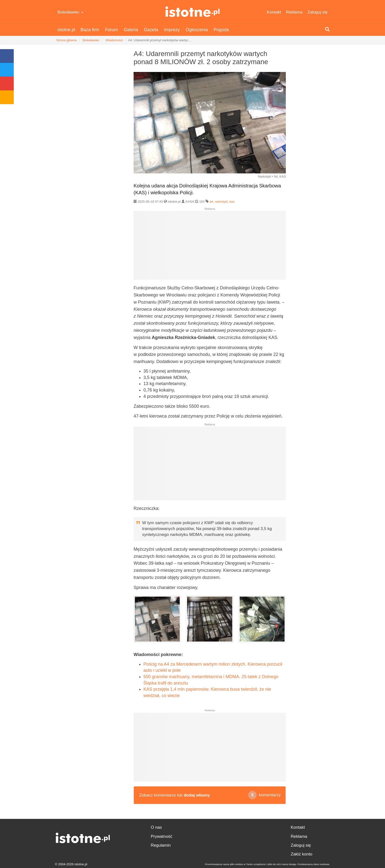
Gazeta (151, 30)
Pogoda (221, 30)
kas (232, 202)
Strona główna (66, 40)
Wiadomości (114, 40)
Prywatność (162, 836)
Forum (111, 30)
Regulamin (161, 845)
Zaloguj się (317, 12)
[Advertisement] (210, 247)
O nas (156, 827)
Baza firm (90, 30)
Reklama (294, 12)
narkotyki (221, 202)
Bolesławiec (70, 12)
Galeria (131, 30)
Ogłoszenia (197, 30)
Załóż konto (302, 854)
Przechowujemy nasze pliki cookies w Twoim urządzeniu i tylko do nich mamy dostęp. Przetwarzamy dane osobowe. (268, 864)
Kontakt (274, 12)
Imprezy (172, 30)
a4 (211, 202)
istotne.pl (193, 12)
